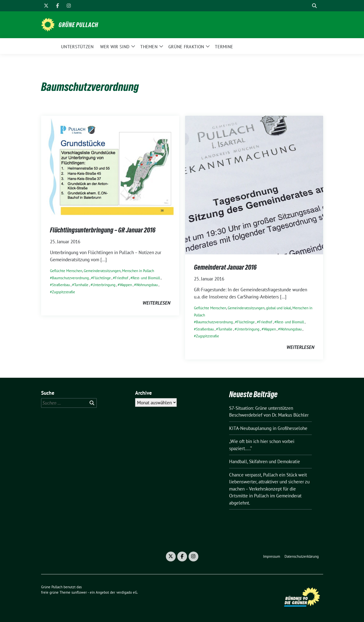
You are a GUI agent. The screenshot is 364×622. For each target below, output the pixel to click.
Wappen (126, 285)
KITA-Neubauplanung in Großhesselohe (268, 428)
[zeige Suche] (314, 6)
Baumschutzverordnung (70, 278)
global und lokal (278, 308)
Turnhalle (81, 285)
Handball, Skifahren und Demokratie (265, 461)
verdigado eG (127, 592)
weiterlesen (156, 303)
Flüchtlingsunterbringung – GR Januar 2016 (103, 230)
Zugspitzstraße (63, 292)
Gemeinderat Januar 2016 (225, 267)
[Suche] (307, 6)
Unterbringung (104, 285)
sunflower (79, 592)
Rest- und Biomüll (146, 278)
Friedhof (122, 278)
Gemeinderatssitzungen (102, 271)
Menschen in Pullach (138, 271)
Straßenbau (61, 285)
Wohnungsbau (147, 285)
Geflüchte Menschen (66, 271)
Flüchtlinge (102, 278)
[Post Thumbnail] (110, 166)
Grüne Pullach (78, 25)
